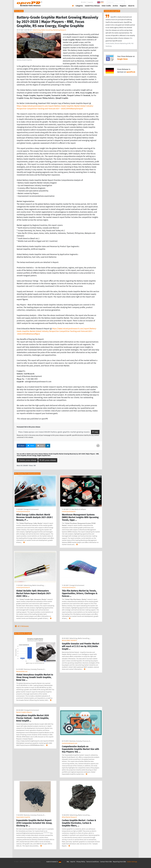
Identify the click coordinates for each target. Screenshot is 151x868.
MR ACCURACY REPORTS (69, 640)
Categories (79, 6)
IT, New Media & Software (78, 509)
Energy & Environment (31, 509)
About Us (131, 6)
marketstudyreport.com (70, 743)
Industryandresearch (23, 511)
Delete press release (27, 460)
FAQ (68, 862)
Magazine (123, 6)
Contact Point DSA (106, 862)
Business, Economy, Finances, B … (35, 669)
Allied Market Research (69, 817)
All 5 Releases (21, 626)
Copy (95, 432)
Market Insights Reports (24, 712)
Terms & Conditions (93, 862)
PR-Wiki (84, 2)
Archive (115, 6)
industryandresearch (36, 32)
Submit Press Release (92, 6)
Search (130, 2)
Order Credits (106, 6)
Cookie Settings (132, 862)
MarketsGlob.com (22, 671)
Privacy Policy (81, 862)
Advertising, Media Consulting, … (35, 585)
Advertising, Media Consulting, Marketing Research (50, 30)
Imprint (90, 2)
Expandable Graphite (23, 817)
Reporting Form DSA (119, 862)
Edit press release (48, 460)
